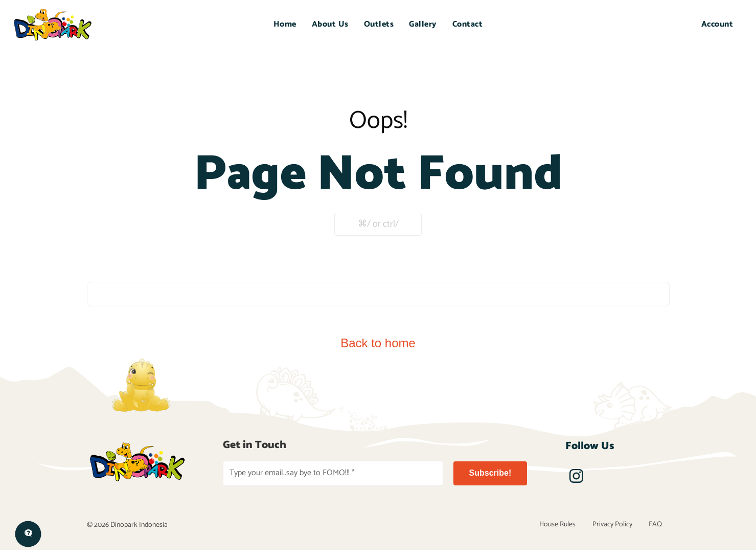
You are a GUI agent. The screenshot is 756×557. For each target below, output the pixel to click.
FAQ (659, 529)
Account (717, 24)
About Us (330, 24)
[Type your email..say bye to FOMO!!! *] (333, 474)
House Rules (574, 529)
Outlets (379, 24)
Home (285, 24)
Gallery (423, 24)
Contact (468, 24)
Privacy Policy (622, 529)
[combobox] (378, 294)
